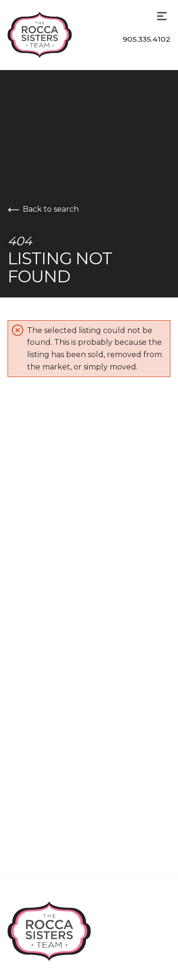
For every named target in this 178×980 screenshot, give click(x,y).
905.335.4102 (146, 39)
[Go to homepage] (49, 35)
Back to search (43, 209)
